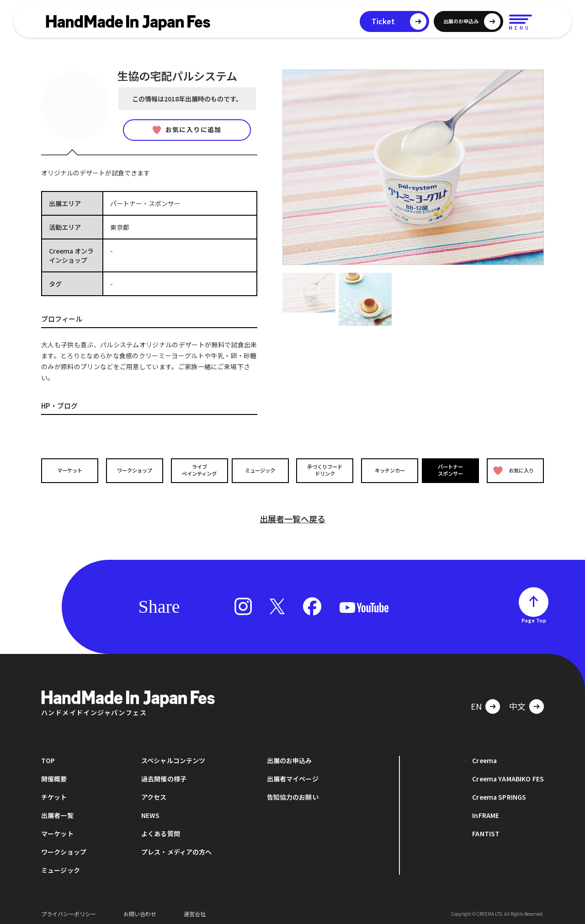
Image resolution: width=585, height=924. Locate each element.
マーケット (70, 470)
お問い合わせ (140, 910)
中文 (517, 702)
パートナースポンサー (451, 470)
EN (476, 702)
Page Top (534, 616)
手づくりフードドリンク (324, 470)
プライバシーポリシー (69, 910)
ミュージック (261, 470)
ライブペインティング (197, 470)
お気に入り (513, 470)
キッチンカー (388, 470)
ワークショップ (134, 470)
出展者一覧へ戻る (292, 515)
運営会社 (195, 910)
